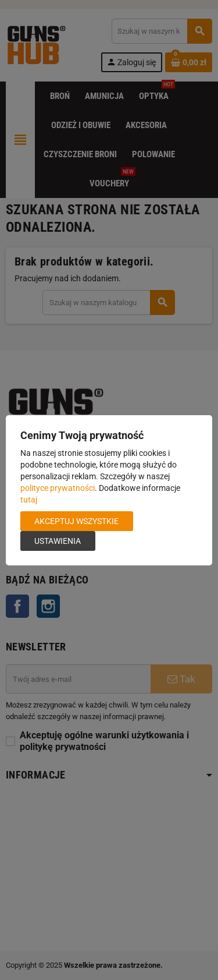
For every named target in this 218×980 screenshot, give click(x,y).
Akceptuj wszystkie (76, 521)
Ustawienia (58, 541)
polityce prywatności (58, 488)
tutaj (29, 500)
